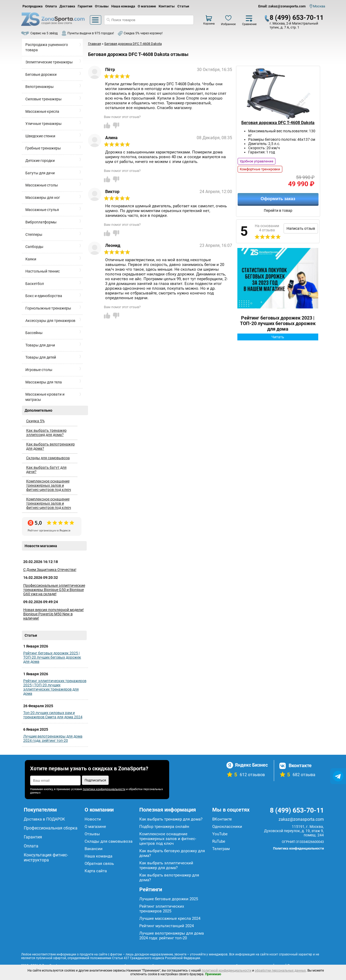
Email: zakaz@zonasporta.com (282, 6)
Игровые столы (39, 370)
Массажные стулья (42, 210)
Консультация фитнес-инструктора (46, 857)
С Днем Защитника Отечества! (50, 570)
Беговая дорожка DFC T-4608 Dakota (278, 123)
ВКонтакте (222, 819)
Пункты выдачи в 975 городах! (91, 33)
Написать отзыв (301, 228)
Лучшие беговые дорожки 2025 (169, 899)
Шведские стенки (40, 136)
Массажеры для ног (43, 198)
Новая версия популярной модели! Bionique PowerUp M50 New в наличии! (54, 614)
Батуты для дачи (40, 173)
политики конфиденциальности (104, 789)
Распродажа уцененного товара (47, 47)
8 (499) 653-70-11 (297, 18)
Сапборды (34, 247)
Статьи (183, 6)
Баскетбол (35, 284)
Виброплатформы (41, 222)
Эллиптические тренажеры (49, 62)
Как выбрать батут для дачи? (46, 470)
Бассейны (34, 333)
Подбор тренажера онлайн (164, 827)
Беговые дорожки (41, 74)
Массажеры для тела (44, 382)
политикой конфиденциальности (227, 970)
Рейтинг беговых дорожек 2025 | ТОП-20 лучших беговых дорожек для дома (52, 657)
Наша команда (123, 6)
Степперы (34, 235)
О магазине (147, 6)
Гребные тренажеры (43, 148)
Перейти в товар (278, 210)
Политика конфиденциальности (298, 848)
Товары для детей (41, 357)
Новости (93, 819)
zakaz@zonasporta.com (301, 819)
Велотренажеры (40, 87)
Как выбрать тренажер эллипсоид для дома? (46, 433)
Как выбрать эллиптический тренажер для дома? (166, 865)
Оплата (51, 6)
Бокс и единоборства (44, 296)
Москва (319, 6)
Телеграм (221, 849)
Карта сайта (96, 871)
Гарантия (85, 6)
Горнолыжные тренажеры (48, 308)
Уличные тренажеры (43, 124)
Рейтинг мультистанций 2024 (167, 926)
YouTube (220, 834)
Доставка (67, 6)
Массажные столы (42, 185)
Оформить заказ (278, 199)
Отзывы (102, 6)
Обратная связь (99, 864)
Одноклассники (227, 827)
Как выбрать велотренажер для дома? (50, 446)
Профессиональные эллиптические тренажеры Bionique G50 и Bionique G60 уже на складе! (54, 590)
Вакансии (94, 849)
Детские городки (40, 161)
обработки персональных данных (280, 970)
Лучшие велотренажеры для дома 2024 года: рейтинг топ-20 (53, 738)
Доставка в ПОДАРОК (44, 819)
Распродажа (33, 6)
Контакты (167, 6)
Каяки (31, 259)
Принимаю (213, 974)
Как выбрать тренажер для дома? (171, 819)
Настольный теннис (43, 271)
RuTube (219, 841)
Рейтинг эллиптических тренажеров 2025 (162, 909)
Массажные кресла (42, 111)
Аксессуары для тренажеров (50, 321)
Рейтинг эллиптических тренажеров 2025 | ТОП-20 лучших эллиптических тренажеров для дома (55, 687)
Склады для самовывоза (48, 458)
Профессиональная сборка (51, 828)
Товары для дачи (40, 345)
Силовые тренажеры (43, 99)
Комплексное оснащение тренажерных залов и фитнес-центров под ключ (49, 485)
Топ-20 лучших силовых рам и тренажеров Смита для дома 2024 (53, 715)
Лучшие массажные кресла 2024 (170, 918)
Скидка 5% (35, 421)
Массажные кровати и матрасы (45, 397)
